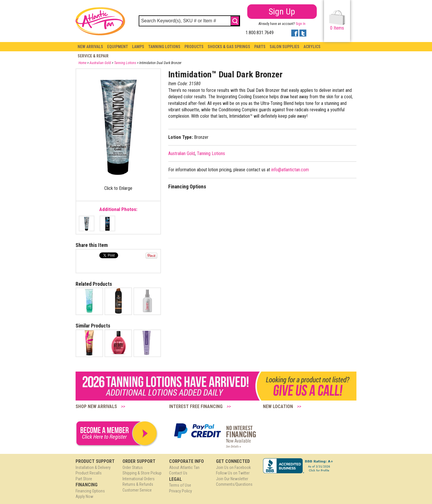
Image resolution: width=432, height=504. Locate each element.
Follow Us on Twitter (233, 473)
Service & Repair (93, 56)
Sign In (301, 24)
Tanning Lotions (164, 47)
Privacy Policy (181, 491)
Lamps (138, 47)
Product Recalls (89, 473)
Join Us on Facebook (233, 467)
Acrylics (312, 47)
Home (82, 63)
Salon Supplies (284, 47)
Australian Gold (100, 63)
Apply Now (84, 496)
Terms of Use (180, 485)
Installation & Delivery (93, 467)
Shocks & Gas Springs (229, 47)
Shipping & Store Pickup (142, 473)
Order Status (133, 467)
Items (337, 20)
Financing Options (90, 491)
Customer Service (137, 490)
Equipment (118, 47)
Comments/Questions (234, 484)
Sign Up (282, 11)
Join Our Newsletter (232, 479)
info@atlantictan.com (290, 170)
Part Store (84, 479)
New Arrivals (90, 47)
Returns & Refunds (138, 484)
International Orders (139, 479)
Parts (260, 47)
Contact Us (178, 473)
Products (194, 47)
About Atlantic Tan (184, 467)
